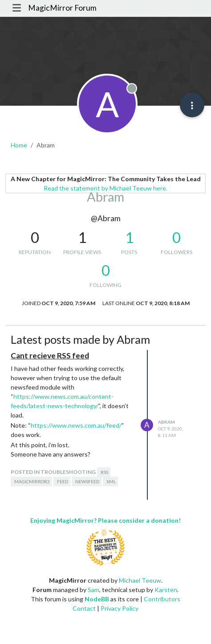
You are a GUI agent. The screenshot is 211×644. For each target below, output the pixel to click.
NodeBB (97, 599)
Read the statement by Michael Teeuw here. (105, 188)
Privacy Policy (120, 608)
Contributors (162, 599)
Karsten (166, 590)
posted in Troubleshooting (53, 472)
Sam (93, 590)
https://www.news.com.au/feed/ (76, 425)
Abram (166, 422)
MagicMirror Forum (62, 8)
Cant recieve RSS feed (50, 356)
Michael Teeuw (140, 580)
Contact (84, 608)
